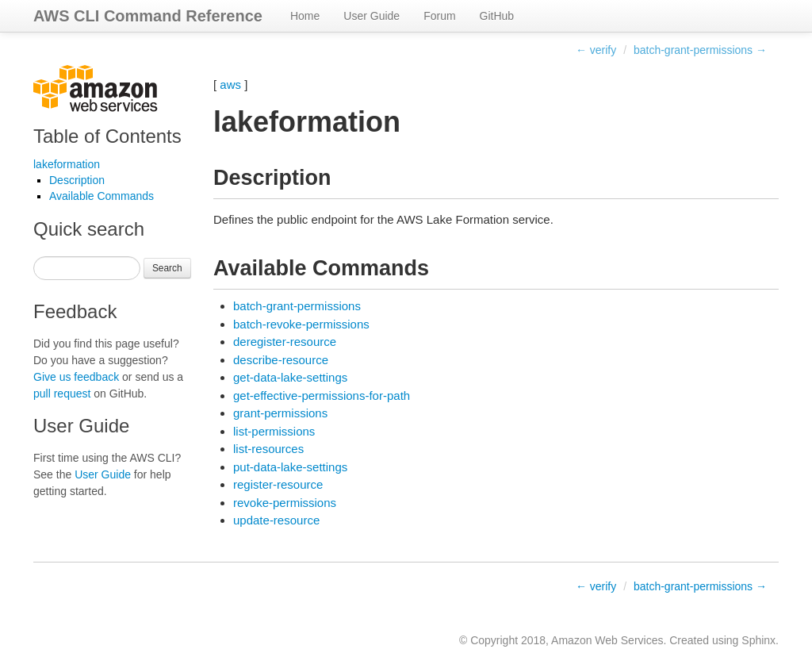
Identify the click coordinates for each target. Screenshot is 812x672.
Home (305, 16)
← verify (596, 50)
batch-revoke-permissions (301, 324)
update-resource (276, 520)
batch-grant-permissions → (700, 50)
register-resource (278, 484)
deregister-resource (285, 342)
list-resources (268, 449)
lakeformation (67, 164)
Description (77, 180)
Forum (439, 16)
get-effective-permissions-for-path (322, 396)
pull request (62, 394)
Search (167, 268)
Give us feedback (76, 377)
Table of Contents (107, 136)
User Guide (372, 16)
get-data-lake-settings (290, 377)
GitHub (497, 16)
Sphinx (758, 640)
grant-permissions (280, 413)
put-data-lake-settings (290, 467)
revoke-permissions (285, 503)
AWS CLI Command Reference (148, 16)
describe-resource (281, 360)
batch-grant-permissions (297, 306)
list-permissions (274, 431)
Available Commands (101, 196)
